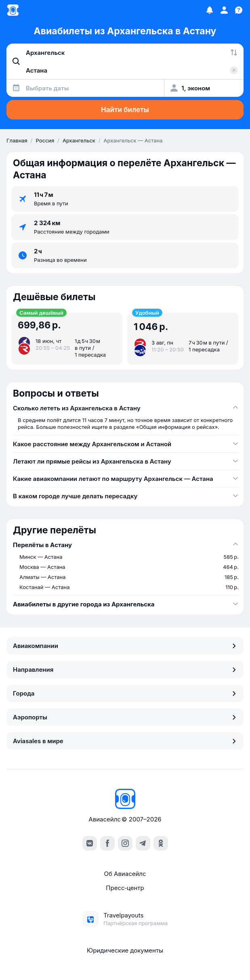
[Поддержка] (239, 10)
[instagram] (125, 843)
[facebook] (107, 843)
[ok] (161, 843)
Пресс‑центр (125, 888)
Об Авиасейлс (125, 874)
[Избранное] (210, 10)
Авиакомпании (125, 646)
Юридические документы (125, 950)
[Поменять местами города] (234, 52)
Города (125, 693)
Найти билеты (125, 110)
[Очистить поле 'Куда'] (234, 70)
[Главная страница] (13, 10)
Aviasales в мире (125, 741)
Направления (125, 670)
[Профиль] (224, 10)
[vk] (90, 843)
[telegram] (143, 843)
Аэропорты (125, 717)
